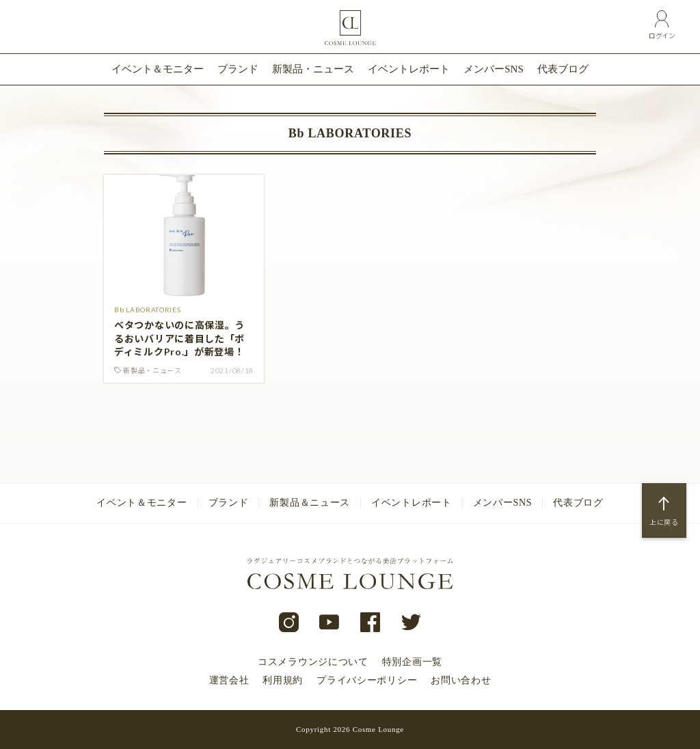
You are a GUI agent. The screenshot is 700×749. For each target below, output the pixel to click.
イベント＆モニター (158, 69)
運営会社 (229, 680)
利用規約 (283, 680)
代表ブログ (563, 69)
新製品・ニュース (313, 69)
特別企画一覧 (412, 662)
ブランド (238, 69)
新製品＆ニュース (310, 503)
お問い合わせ (461, 680)
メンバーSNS (494, 69)
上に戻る (664, 522)
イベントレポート (409, 69)
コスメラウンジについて (313, 662)
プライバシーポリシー (367, 680)
